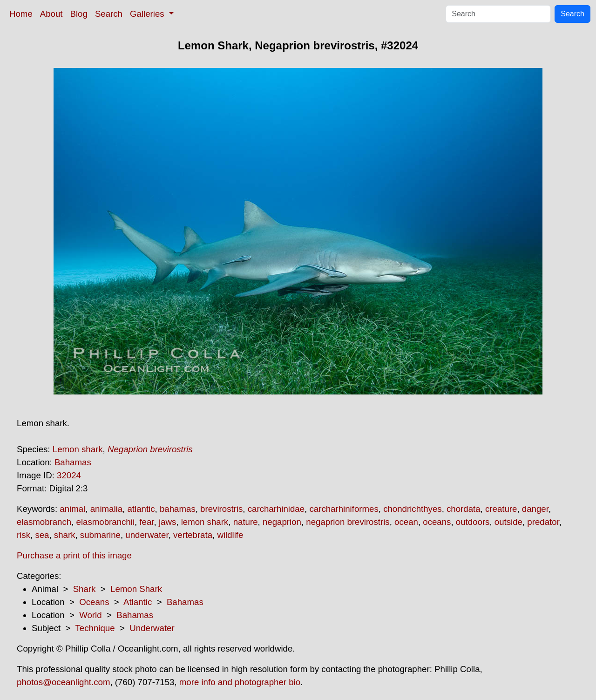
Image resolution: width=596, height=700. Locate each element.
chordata (464, 509)
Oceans (94, 602)
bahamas (178, 509)
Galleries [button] (148, 14)
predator (543, 522)
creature (501, 509)
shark (65, 535)
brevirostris (221, 509)
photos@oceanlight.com (63, 682)
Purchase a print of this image (74, 555)
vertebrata (193, 535)
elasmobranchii (105, 522)
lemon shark (205, 522)
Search (109, 14)
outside (508, 522)
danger (535, 509)
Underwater (152, 628)
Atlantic (138, 602)
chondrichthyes (412, 509)
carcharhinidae (276, 509)
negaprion (282, 522)
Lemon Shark (136, 589)
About (51, 14)
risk (24, 535)
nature (246, 522)
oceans (437, 522)
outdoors (473, 522)
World (90, 615)
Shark (85, 589)
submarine (100, 535)
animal (72, 509)
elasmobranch (44, 522)
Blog (79, 14)
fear (146, 522)
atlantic (141, 509)
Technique (95, 628)
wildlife (230, 535)
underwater (147, 535)
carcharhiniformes (344, 509)
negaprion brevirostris (348, 522)
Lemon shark (78, 449)
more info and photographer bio (240, 682)
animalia (106, 509)
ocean (406, 522)
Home (21, 14)
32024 (69, 475)
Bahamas (73, 462)
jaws (167, 522)
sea (42, 535)
